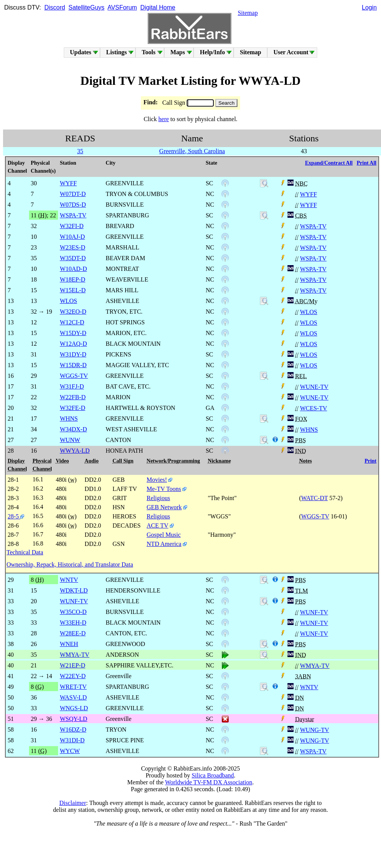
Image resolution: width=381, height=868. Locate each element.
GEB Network (164, 507)
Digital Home (158, 7)
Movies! (157, 480)
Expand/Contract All (329, 163)
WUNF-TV (314, 612)
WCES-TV (314, 408)
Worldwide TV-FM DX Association (209, 782)
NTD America (164, 544)
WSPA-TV (313, 226)
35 (80, 151)
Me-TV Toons (164, 489)
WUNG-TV (315, 730)
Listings (116, 52)
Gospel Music (164, 535)
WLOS (309, 312)
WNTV (309, 687)
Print (371, 461)
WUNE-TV (314, 387)
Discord (55, 7)
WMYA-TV (315, 666)
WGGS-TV (315, 516)
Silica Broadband (213, 775)
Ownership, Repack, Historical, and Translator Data (70, 564)
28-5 (16, 516)
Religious (158, 498)
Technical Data (25, 552)
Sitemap (248, 13)
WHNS (309, 430)
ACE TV (157, 525)
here (164, 119)
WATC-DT (315, 498)
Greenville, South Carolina (192, 151)
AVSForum (122, 7)
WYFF (308, 194)
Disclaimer (73, 803)
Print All (366, 163)
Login (369, 7)
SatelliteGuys (86, 7)
